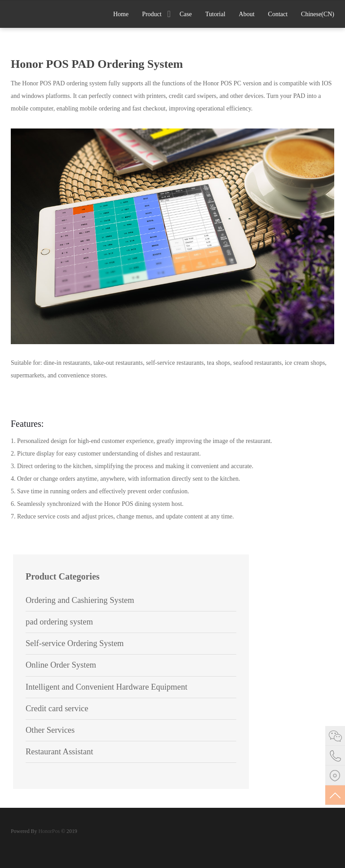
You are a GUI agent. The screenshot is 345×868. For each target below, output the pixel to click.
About (247, 14)
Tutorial (215, 14)
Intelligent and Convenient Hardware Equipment (106, 687)
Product (152, 14)
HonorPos (48, 831)
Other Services (50, 730)
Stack (40, 13)
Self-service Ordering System (75, 643)
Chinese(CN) (318, 14)
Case (186, 14)
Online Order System (61, 665)
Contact (278, 14)
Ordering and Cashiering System (80, 600)
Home (121, 14)
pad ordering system (59, 622)
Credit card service (57, 709)
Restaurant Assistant (59, 752)
